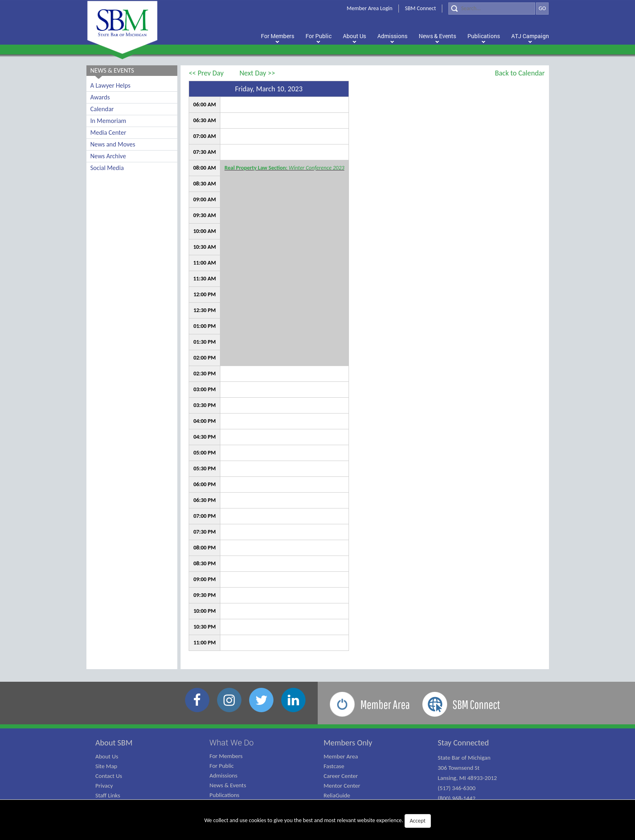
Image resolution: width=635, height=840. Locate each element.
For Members (226, 756)
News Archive (108, 156)
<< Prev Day (206, 73)
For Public (222, 766)
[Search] (492, 9)
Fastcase (334, 766)
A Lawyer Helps (111, 85)
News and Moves (113, 144)
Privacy (104, 786)
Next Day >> (257, 73)
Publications (224, 795)
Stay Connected (463, 743)
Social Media (107, 168)
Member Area (341, 756)
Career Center (341, 776)
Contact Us (109, 776)
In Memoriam (109, 121)
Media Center (108, 132)
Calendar (102, 109)
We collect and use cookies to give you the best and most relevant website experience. (317, 821)
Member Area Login (370, 8)
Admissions (223, 775)
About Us (107, 756)
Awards (100, 97)
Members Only (348, 743)
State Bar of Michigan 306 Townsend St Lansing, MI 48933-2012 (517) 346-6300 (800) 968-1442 (467, 778)
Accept (418, 821)
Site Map (106, 766)
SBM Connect (420, 8)
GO (542, 8)
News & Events (228, 785)
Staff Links (108, 795)
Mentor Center (342, 786)
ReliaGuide (337, 795)
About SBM (114, 743)
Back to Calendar (520, 73)
